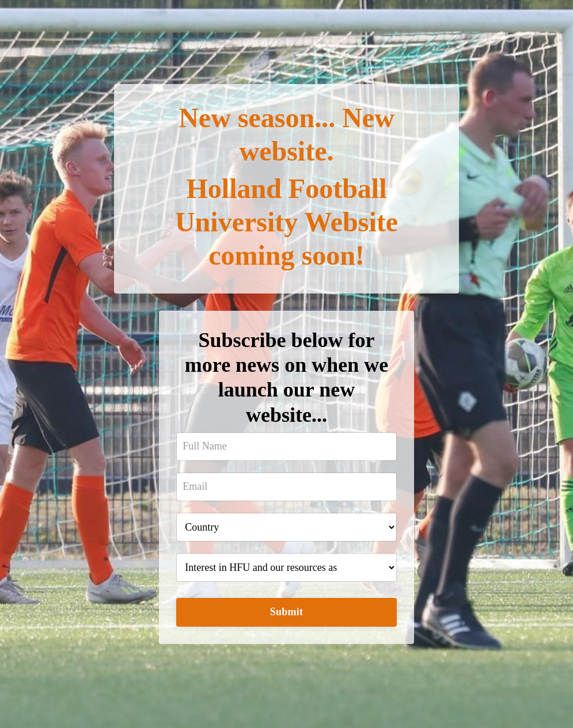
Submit (287, 612)
